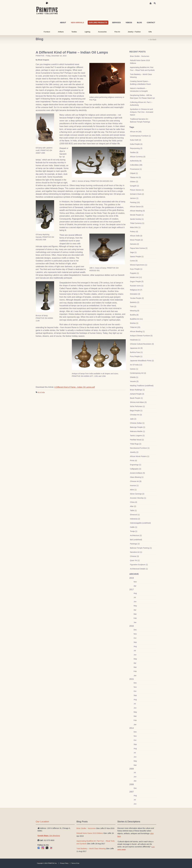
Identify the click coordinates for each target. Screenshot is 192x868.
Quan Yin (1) (135, 560)
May (135, 606)
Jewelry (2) (134, 452)
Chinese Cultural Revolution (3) (142, 344)
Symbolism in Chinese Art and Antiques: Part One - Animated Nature (142, 112)
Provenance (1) (136, 169)
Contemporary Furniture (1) (140, 136)
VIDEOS (129, 23)
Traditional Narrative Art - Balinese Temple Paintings (140, 120)
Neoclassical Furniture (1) (140, 448)
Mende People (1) (137, 215)
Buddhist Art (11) (136, 319)
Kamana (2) (135, 244)
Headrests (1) (135, 340)
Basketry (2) (135, 302)
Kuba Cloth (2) (136, 140)
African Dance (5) (137, 207)
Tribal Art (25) (135, 327)
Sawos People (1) (137, 257)
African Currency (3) (138, 157)
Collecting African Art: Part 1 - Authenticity (141, 104)
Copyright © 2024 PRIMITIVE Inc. (47, 863)
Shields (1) (134, 377)
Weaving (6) (135, 311)
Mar (135, 614)
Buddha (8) (134, 315)
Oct (135, 638)
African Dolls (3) (136, 236)
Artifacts (61, 32)
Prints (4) (134, 461)
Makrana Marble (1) (138, 431)
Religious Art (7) (136, 290)
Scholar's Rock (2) (137, 194)
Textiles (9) (134, 152)
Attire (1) (133, 490)
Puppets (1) (134, 273)
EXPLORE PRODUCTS (98, 23)
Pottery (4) (134, 232)
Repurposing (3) (136, 148)
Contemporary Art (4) (138, 373)
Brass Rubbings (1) (137, 390)
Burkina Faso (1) (136, 352)
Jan (135, 622)
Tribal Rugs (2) (136, 444)
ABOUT (63, 23)
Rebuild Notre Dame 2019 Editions (140, 62)
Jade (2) (133, 419)
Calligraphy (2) (136, 469)
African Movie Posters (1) (140, 456)
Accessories (102, 32)
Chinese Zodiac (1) (137, 423)
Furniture (47, 32)
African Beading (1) (137, 331)
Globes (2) (134, 182)
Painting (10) (135, 202)
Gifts (150, 32)
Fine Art (117, 32)
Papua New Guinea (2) (139, 248)
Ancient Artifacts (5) (137, 473)
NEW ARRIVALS (77, 23)
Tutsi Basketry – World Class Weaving (141, 76)
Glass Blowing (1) (137, 477)
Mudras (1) (134, 323)
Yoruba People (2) (137, 298)
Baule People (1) (136, 398)
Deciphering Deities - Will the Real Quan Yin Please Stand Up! (142, 97)
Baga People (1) (136, 411)
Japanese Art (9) (136, 348)
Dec (135, 630)
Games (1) (134, 369)
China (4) (134, 502)
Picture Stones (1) (137, 190)
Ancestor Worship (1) (138, 498)
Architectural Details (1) (139, 569)
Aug (135, 593)
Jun (135, 602)
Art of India (41, 392)
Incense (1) (134, 485)
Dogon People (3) (137, 281)
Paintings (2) (135, 544)
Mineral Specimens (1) (139, 265)
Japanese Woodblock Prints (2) (142, 361)
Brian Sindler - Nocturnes (140, 56)
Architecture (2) (136, 535)
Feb (135, 618)
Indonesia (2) (135, 519)
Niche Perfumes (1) (137, 406)
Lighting (87, 32)
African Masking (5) (137, 211)
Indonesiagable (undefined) (140, 523)
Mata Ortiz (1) (135, 227)
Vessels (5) (134, 381)
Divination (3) (135, 294)
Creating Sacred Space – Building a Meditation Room (141, 83)
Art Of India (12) (136, 365)
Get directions (49, 836)
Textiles (74, 32)
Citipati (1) (134, 173)
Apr (135, 586)
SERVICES (116, 23)
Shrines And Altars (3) (138, 402)
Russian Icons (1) (137, 286)
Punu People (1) (136, 356)
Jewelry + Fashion (134, 32)
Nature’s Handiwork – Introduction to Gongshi (139, 90)
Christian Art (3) (136, 415)
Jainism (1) (134, 198)
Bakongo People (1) (138, 427)
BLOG (139, 23)
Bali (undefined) (136, 540)
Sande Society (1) (137, 219)
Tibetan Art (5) (135, 177)
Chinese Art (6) (136, 481)
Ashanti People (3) (137, 394)
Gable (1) (134, 527)
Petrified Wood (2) (137, 440)
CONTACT (151, 23)
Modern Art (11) (136, 277)
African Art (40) (136, 132)
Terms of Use (75, 863)
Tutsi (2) (133, 306)
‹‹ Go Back (152, 40)
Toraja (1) (134, 531)
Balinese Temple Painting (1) (141, 548)
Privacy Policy (64, 863)
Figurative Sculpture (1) (139, 565)
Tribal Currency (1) (137, 223)
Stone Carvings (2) (137, 494)
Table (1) (133, 510)
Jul (135, 597)
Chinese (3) (134, 556)
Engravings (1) (136, 465)
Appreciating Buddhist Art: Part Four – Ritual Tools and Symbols (142, 69)
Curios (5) (134, 261)
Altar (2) (133, 506)
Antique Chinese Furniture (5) (141, 336)
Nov (135, 582)
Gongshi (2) (135, 186)
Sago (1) (133, 252)
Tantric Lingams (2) (137, 436)
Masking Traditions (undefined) (142, 386)
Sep (135, 642)
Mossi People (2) (136, 240)
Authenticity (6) (136, 161)
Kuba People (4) (136, 144)
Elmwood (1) (135, 515)
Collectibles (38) (136, 165)
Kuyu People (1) (136, 269)
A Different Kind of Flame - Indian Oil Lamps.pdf (75, 387)
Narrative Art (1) (136, 552)
